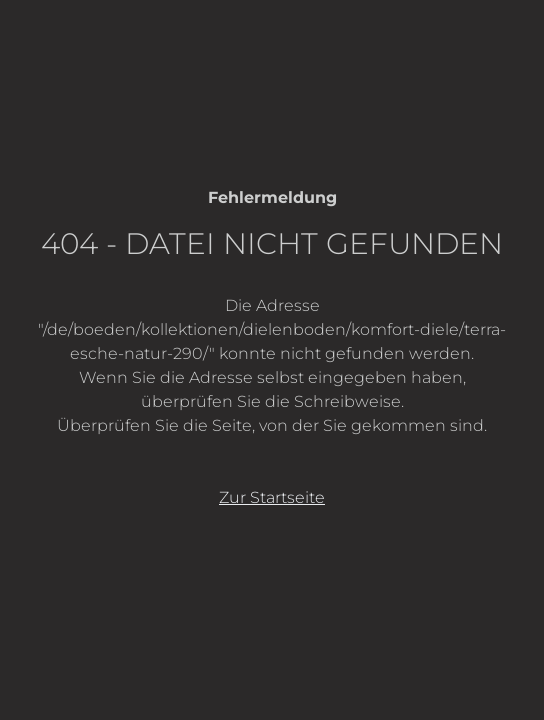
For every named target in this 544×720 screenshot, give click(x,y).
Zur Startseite (272, 497)
